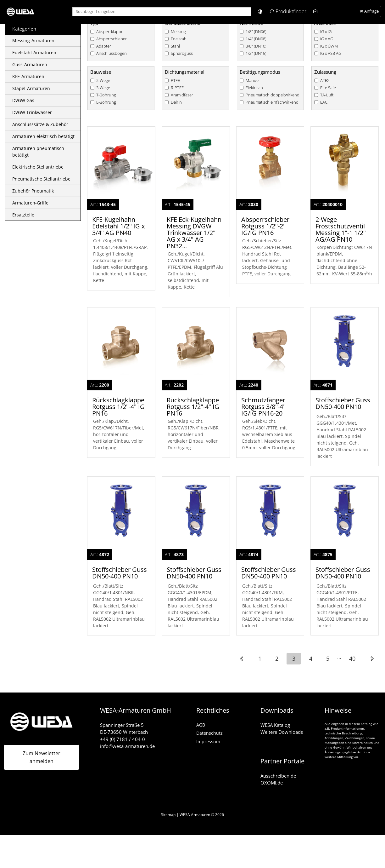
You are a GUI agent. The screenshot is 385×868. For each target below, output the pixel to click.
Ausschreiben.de (278, 775)
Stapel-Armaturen (31, 88)
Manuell (253, 80)
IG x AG (327, 39)
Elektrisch (254, 88)
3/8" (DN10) (256, 46)
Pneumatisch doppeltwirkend (273, 95)
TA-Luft (327, 95)
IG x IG (326, 32)
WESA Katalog (275, 724)
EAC (324, 102)
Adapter (104, 46)
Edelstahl (179, 39)
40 (352, 658)
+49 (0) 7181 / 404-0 (123, 739)
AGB (201, 724)
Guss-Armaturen (30, 64)
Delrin (176, 102)
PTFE (175, 80)
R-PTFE (177, 88)
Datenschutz (209, 733)
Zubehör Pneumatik (33, 191)
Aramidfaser (182, 95)
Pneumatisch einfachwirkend (272, 102)
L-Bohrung (106, 102)
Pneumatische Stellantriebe (41, 179)
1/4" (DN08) (256, 39)
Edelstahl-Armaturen (34, 52)
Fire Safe (328, 88)
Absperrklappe (110, 32)
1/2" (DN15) (256, 53)
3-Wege (103, 88)
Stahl (175, 46)
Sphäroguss (182, 53)
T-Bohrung (106, 95)
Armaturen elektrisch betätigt (43, 136)
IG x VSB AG (331, 53)
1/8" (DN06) (256, 32)
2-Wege (103, 80)
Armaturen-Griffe (30, 203)
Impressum (208, 741)
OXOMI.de (272, 782)
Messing (178, 32)
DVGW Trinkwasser (32, 112)
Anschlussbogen (112, 53)
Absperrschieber (112, 39)
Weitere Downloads (282, 732)
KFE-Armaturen (28, 76)
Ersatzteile (23, 215)
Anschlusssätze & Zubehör (40, 124)
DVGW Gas (23, 100)
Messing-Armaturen (33, 40)
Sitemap (168, 814)
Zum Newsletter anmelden (42, 757)
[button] (260, 11)
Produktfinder (291, 11)
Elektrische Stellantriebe (38, 167)
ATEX (325, 80)
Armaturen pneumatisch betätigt (38, 152)
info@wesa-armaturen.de (127, 746)
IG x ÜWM (329, 46)
